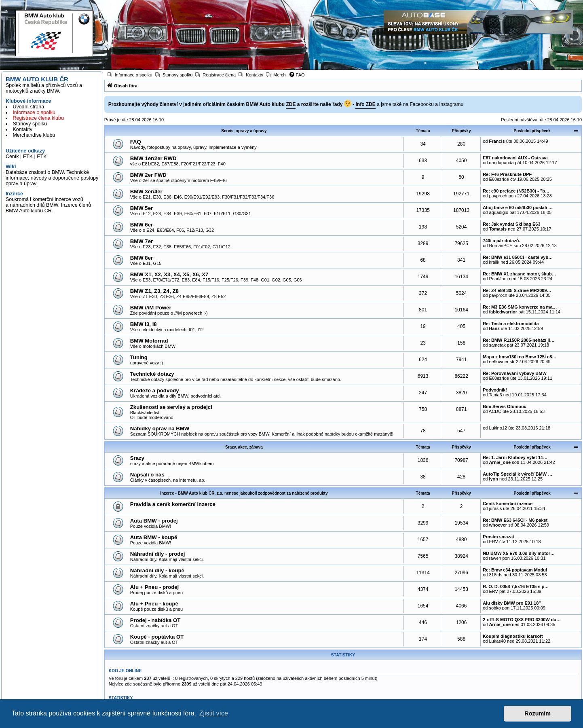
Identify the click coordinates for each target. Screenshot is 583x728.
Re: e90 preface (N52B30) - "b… (516, 191)
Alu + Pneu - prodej (155, 587)
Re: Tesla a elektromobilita (511, 324)
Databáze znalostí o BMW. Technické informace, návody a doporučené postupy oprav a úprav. (52, 178)
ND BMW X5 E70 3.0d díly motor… (519, 553)
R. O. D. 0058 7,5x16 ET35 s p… (516, 586)
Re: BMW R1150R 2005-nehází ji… (519, 340)
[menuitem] (130, 75)
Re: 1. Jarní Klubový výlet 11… (515, 457)
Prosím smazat (499, 537)
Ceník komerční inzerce (508, 504)
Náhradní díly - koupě (157, 570)
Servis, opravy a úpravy (244, 131)
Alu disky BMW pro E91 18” (512, 603)
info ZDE (365, 104)
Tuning (139, 357)
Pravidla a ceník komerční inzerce (173, 504)
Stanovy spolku (30, 124)
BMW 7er (142, 241)
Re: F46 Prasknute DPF (507, 174)
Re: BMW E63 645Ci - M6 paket (515, 520)
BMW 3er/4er (146, 192)
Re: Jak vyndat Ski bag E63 (511, 224)
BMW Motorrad (149, 341)
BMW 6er (142, 225)
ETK (28, 157)
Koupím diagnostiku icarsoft (513, 636)
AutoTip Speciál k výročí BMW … (518, 474)
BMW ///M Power (151, 308)
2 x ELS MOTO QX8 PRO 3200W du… (522, 620)
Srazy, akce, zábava (244, 447)
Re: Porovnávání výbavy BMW (515, 373)
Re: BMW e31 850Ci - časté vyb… (518, 257)
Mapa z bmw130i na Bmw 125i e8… (520, 357)
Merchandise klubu (34, 135)
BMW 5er (142, 208)
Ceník (12, 157)
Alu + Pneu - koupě (154, 604)
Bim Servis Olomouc (505, 406)
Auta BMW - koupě (154, 537)
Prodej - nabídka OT (155, 620)
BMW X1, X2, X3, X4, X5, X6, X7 (169, 274)
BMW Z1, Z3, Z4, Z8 (154, 291)
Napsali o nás (147, 475)
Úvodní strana (28, 107)
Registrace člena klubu (38, 118)
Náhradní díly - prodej (158, 554)
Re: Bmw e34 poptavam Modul (515, 570)
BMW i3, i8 (144, 324)
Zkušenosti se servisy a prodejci (171, 407)
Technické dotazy (152, 374)
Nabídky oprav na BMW (160, 429)
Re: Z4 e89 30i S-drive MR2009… (517, 290)
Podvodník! (495, 390)
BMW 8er (142, 258)
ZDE (291, 104)
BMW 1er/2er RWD (153, 158)
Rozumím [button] (538, 713)
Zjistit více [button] (214, 713)
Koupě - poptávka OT (157, 637)
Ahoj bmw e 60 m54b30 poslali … (518, 207)
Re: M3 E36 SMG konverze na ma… (520, 307)
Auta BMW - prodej (154, 521)
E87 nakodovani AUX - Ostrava (515, 158)
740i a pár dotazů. (501, 241)
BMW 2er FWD (148, 175)
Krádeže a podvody (155, 390)
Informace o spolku (34, 112)
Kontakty (22, 129)
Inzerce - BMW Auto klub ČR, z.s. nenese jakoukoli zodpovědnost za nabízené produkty (244, 493)
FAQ (136, 142)
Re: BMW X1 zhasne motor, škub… (520, 274)
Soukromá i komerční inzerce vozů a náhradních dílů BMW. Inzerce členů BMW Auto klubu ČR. (48, 205)
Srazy (137, 458)
